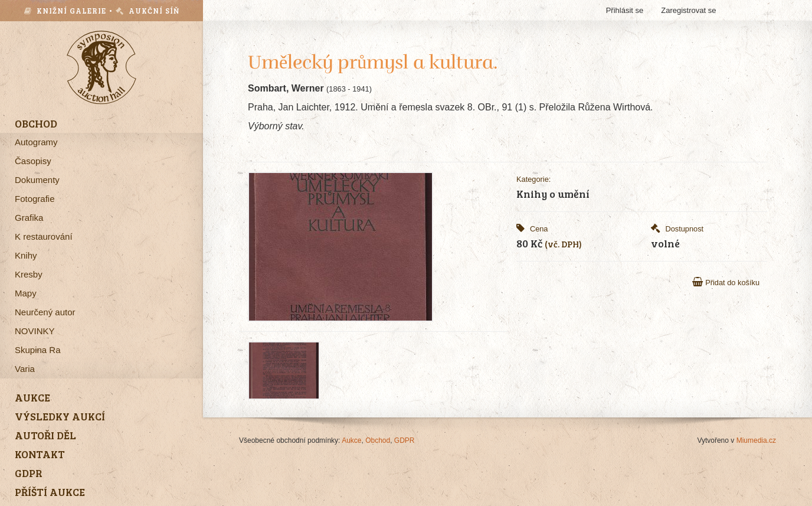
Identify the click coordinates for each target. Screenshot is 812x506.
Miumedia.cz (756, 440)
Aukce (351, 440)
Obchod (378, 440)
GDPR (405, 440)
